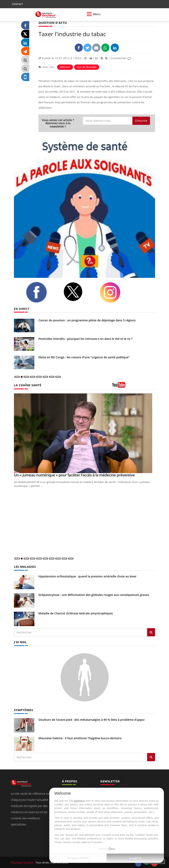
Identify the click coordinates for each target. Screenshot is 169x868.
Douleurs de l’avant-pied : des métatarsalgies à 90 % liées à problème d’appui (91, 719)
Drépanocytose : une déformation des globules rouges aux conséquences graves (94, 595)
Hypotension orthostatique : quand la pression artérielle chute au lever (87, 576)
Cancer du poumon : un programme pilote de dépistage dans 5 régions (87, 320)
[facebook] (42, 292)
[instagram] (115, 292)
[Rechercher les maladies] (151, 632)
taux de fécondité (87, 67)
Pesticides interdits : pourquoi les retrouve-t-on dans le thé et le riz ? (86, 339)
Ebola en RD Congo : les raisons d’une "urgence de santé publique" (84, 357)
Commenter (121, 58)
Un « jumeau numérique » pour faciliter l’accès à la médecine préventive (74, 475)
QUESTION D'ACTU (52, 23)
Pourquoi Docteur (22, 862)
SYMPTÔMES (23, 710)
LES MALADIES (25, 567)
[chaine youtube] (134, 386)
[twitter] (78, 292)
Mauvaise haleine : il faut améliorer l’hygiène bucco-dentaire (80, 738)
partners (79, 801)
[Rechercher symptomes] (151, 757)
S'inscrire (141, 120)
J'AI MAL (20, 642)
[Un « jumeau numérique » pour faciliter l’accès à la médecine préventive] (84, 433)
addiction (65, 67)
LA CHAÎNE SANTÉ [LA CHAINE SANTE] (27, 385)
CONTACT (17, 4)
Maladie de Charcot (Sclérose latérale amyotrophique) (76, 613)
